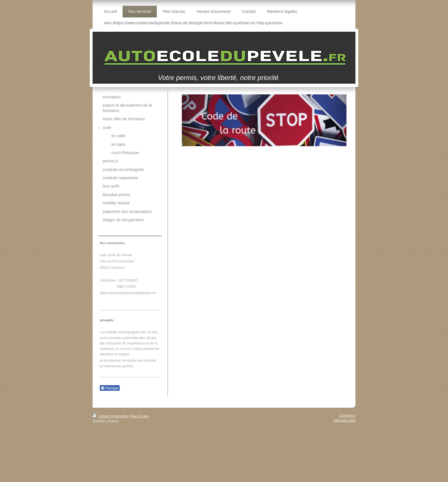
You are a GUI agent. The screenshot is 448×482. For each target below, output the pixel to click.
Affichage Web (344, 421)
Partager (110, 388)
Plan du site (140, 416)
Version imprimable (111, 416)
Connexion (347, 416)
